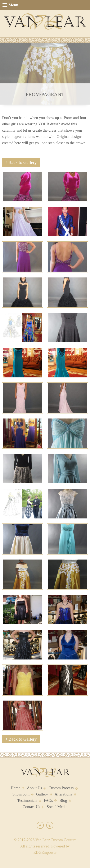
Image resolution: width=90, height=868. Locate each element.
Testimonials (27, 800)
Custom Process (61, 788)
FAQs (48, 800)
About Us (34, 788)
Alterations (63, 794)
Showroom (21, 794)
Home (15, 788)
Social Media (57, 807)
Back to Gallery (21, 162)
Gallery (42, 794)
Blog (63, 800)
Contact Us (31, 807)
